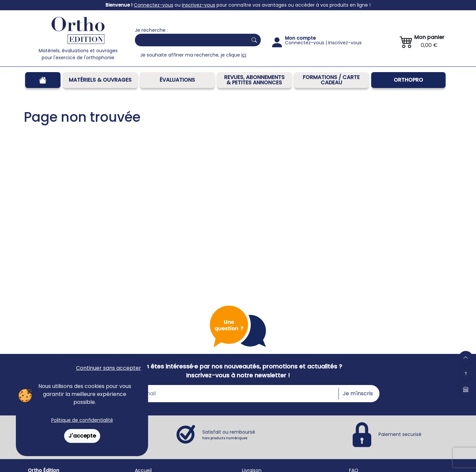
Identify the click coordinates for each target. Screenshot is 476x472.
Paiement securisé (400, 434)
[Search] (190, 40)
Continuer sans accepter (109, 368)
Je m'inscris (358, 393)
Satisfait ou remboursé (229, 435)
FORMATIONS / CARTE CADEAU (331, 80)
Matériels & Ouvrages (100, 80)
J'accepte (82, 436)
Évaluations (177, 80)
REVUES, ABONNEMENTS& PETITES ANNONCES (254, 80)
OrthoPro (408, 80)
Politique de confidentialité (82, 420)
